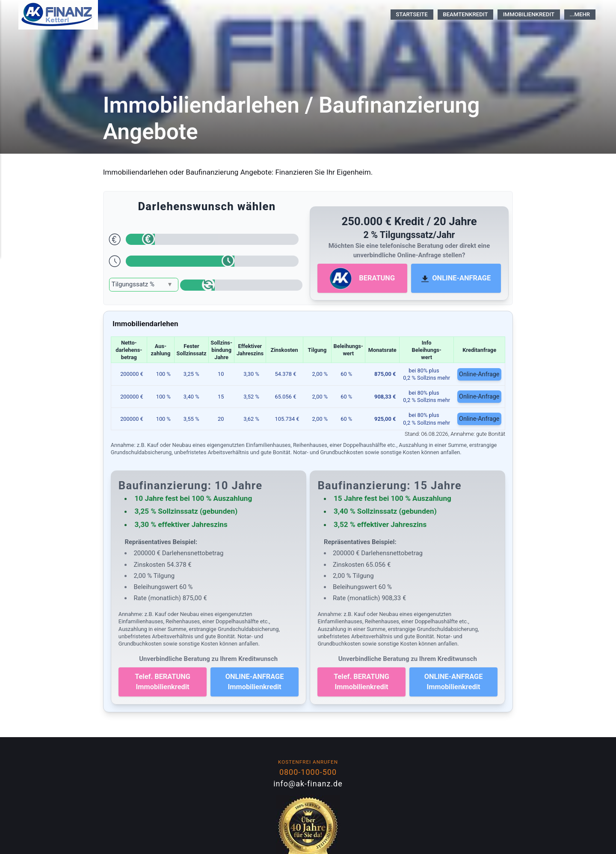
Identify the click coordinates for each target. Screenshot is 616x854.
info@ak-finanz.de (308, 784)
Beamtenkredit (465, 14)
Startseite (412, 14)
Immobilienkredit (529, 14)
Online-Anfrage (480, 374)
